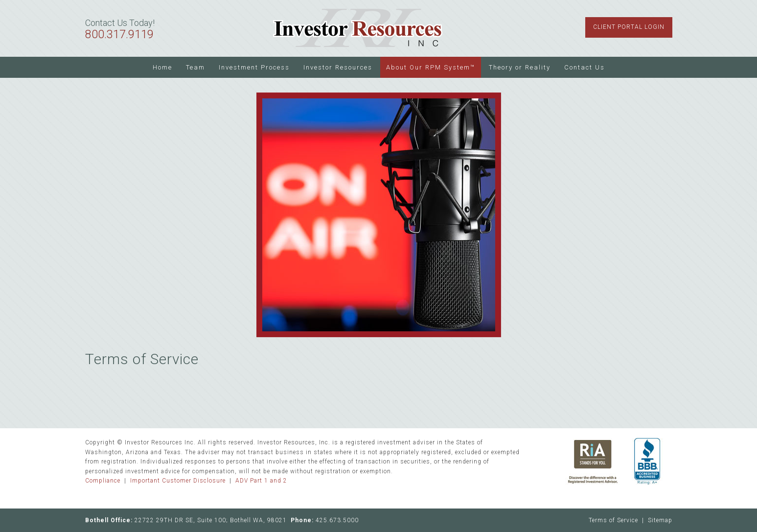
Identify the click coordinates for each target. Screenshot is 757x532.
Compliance (103, 481)
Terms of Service (613, 520)
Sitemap (660, 520)
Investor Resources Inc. (358, 28)
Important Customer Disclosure (178, 481)
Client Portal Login (629, 27)
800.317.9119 (119, 35)
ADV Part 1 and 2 (261, 481)
